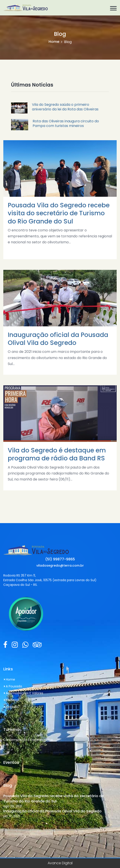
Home (54, 42)
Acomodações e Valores (23, 693)
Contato (11, 707)
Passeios (11, 700)
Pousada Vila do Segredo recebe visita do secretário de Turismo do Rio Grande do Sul (54, 799)
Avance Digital (60, 863)
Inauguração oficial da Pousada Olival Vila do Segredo (52, 811)
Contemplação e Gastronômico (28, 740)
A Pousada (13, 686)
